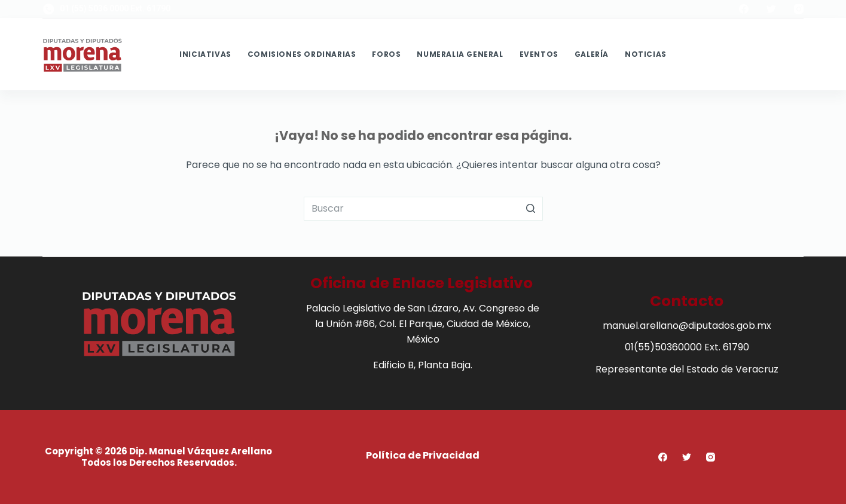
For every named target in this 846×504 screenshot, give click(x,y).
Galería (592, 54)
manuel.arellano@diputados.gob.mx (687, 326)
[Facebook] (744, 9)
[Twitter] (771, 9)
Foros (386, 54)
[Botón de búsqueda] (531, 209)
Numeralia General (460, 54)
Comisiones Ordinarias (302, 54)
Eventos (539, 54)
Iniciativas (205, 54)
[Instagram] (799, 9)
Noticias (646, 54)
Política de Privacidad (423, 455)
